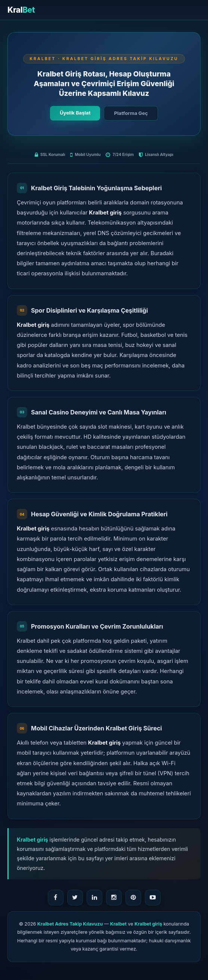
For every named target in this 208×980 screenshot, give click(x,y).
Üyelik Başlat (75, 113)
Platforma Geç (131, 113)
